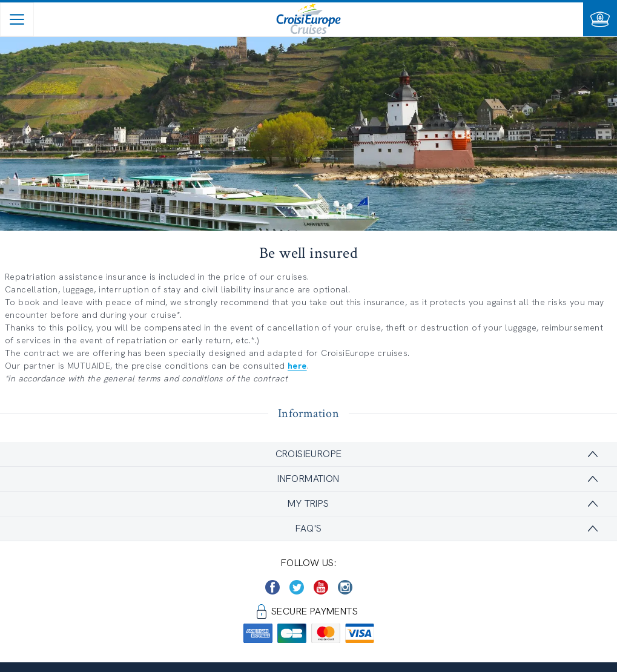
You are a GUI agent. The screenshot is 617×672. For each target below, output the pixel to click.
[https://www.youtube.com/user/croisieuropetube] (321, 587)
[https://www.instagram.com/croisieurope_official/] (345, 587)
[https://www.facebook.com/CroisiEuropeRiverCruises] (272, 587)
